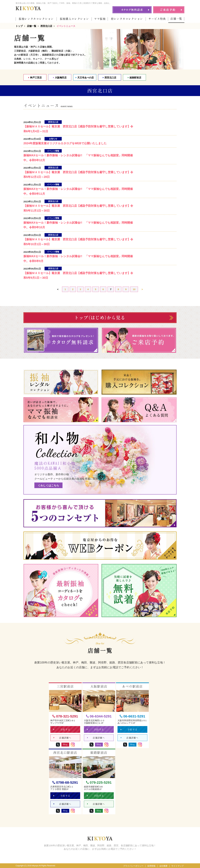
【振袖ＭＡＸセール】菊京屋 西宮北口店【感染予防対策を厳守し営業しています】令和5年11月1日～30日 (78, 208)
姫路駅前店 (135, 78)
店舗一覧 (176, 19)
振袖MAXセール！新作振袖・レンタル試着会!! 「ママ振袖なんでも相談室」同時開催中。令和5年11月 (78, 191)
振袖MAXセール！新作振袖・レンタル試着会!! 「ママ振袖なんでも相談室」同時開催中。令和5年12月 (78, 158)
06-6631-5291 (132, 716)
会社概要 (163, 866)
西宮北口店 (110, 78)
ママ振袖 (100, 19)
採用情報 (151, 866)
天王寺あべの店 (85, 78)
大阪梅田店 (60, 78)
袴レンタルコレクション (127, 19)
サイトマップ (177, 866)
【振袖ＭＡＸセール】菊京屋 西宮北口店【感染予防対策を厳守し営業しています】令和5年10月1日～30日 (78, 242)
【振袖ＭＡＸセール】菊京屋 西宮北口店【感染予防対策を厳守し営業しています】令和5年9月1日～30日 (78, 276)
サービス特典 (157, 19)
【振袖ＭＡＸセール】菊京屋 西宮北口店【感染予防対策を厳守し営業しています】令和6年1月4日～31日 (78, 129)
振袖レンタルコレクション (36, 19)
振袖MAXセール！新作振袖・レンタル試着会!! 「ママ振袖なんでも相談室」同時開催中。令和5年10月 (78, 225)
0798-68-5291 (65, 783)
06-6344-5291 (99, 716)
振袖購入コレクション (74, 19)
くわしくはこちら (48, 485)
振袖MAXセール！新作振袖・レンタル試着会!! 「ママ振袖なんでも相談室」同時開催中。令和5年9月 (78, 259)
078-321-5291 (65, 716)
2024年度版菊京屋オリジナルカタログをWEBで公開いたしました (65, 143)
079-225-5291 (99, 783)
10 (134, 289)
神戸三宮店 (35, 78)
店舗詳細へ (62, 738)
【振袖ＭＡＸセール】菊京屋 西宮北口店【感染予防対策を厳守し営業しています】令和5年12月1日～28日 (78, 175)
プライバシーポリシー (133, 866)
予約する (62, 729)
